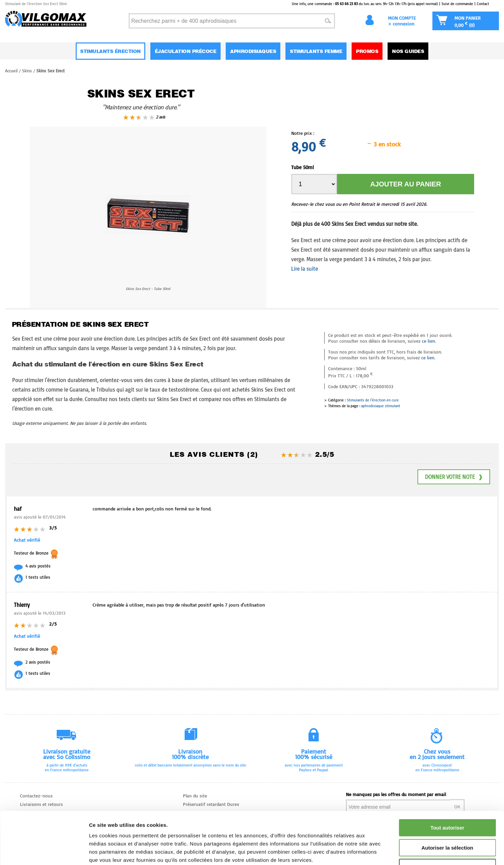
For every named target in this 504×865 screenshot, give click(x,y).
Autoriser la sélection (447, 802)
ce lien (428, 341)
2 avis (144, 117)
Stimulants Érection (110, 51)
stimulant (393, 406)
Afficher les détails (374, 852)
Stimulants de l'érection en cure (373, 400)
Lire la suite (305, 269)
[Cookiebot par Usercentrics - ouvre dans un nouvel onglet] (44, 852)
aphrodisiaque (372, 406)
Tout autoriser (447, 782)
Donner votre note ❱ (454, 477)
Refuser (447, 822)
